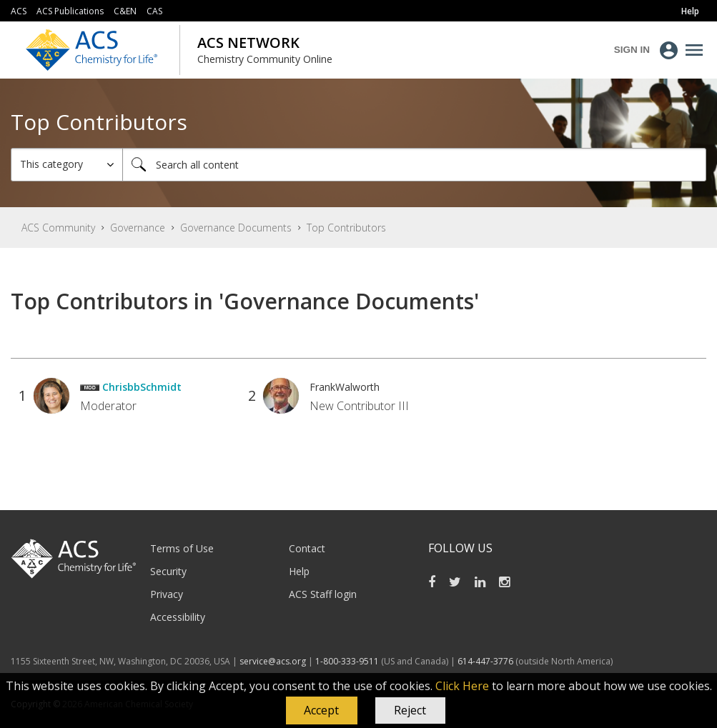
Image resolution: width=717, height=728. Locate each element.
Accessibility (178, 617)
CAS (154, 11)
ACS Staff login (323, 594)
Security (168, 571)
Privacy (167, 594)
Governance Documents (236, 228)
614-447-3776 (486, 661)
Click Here (462, 686)
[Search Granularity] (67, 165)
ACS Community (58, 228)
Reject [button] (410, 710)
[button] (322, 711)
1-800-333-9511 (347, 661)
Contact (307, 548)
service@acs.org (273, 661)
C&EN (125, 11)
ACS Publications (70, 11)
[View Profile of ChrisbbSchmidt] (142, 387)
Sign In (632, 50)
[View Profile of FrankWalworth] (345, 387)
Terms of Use (182, 548)
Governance (138, 228)
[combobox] (414, 165)
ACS (19, 11)
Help (299, 571)
